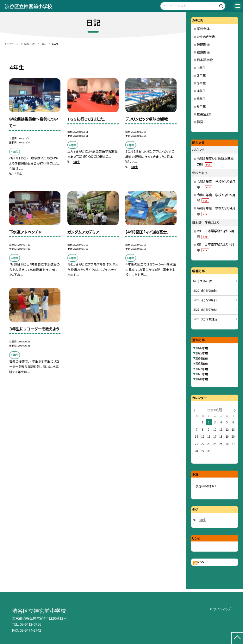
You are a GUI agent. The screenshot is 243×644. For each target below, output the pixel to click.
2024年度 (202, 359)
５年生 (201, 99)
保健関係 (203, 44)
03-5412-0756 (30, 624)
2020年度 (202, 379)
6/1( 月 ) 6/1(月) (203, 281)
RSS (201, 562)
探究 (200, 122)
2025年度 (202, 353)
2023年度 (202, 364)
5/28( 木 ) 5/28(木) (205, 300)
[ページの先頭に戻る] (237, 638)
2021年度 (202, 374)
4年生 (19, 174)
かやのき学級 (206, 37)
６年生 (201, 106)
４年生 (201, 91)
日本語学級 (205, 60)
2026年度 (202, 348)
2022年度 (202, 369)
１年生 (201, 68)
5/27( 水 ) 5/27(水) (205, 310)
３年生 (201, 83)
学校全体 (203, 29)
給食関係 (203, 52)
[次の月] (235, 410)
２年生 (201, 75)
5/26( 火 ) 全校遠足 (205, 319)
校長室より (204, 114)
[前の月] (194, 410)
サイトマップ (222, 609)
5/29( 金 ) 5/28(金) (205, 291)
